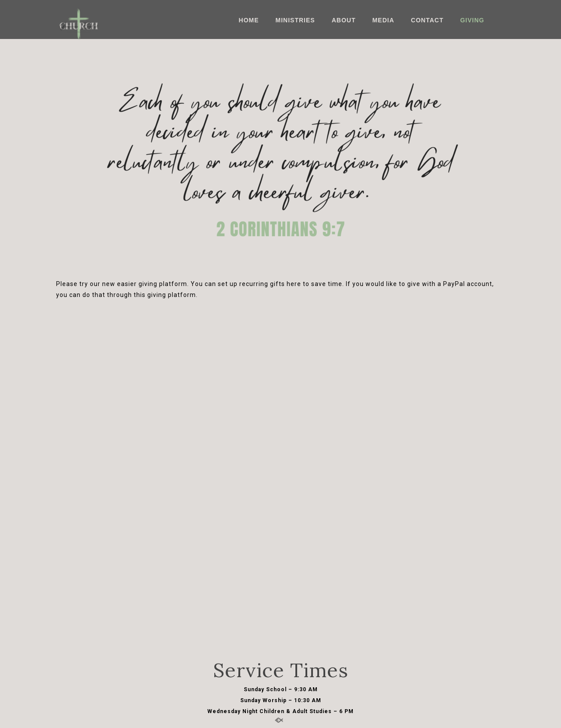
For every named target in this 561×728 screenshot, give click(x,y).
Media (383, 20)
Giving (472, 20)
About (344, 20)
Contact (427, 20)
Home (249, 20)
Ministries (295, 20)
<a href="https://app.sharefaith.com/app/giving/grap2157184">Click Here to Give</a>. (280, 476)
